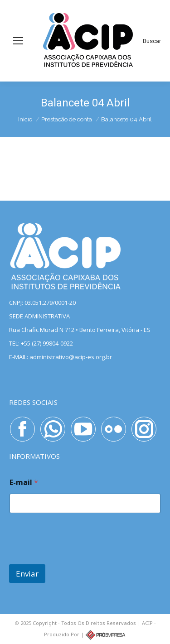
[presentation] (78, 558)
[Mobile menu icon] (18, 41)
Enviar (27, 574)
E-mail (24, 483)
